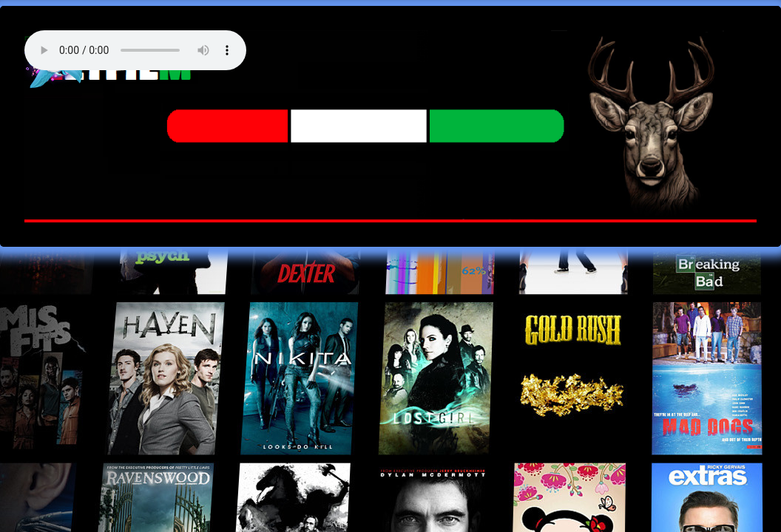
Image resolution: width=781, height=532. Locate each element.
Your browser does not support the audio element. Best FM (135, 50)
